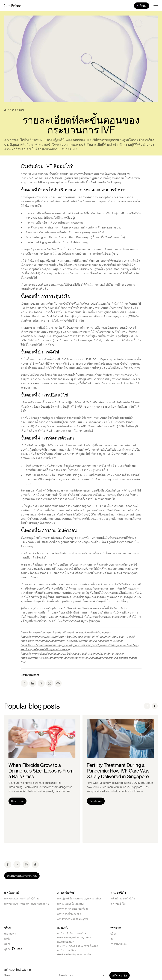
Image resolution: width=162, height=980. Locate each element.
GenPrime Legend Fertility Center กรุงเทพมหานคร (74, 940)
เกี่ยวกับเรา (10, 934)
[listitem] (42, 779)
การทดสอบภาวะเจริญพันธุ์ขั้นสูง (22, 898)
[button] (154, 6)
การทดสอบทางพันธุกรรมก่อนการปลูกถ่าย (27, 904)
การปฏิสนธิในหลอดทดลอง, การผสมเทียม (79, 898)
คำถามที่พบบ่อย (119, 944)
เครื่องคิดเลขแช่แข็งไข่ (123, 898)
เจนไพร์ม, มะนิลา (67, 950)
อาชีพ (7, 939)
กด (112, 939)
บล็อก (113, 934)
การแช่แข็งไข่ (118, 904)
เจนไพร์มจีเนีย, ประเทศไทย (72, 933)
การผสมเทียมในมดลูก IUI (71, 904)
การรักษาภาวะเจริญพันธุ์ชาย (73, 919)
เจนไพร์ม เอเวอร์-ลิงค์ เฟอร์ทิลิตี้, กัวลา (78, 946)
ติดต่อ (7, 944)
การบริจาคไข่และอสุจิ (69, 914)
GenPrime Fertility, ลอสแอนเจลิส (74, 954)
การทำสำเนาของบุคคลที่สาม (73, 909)
